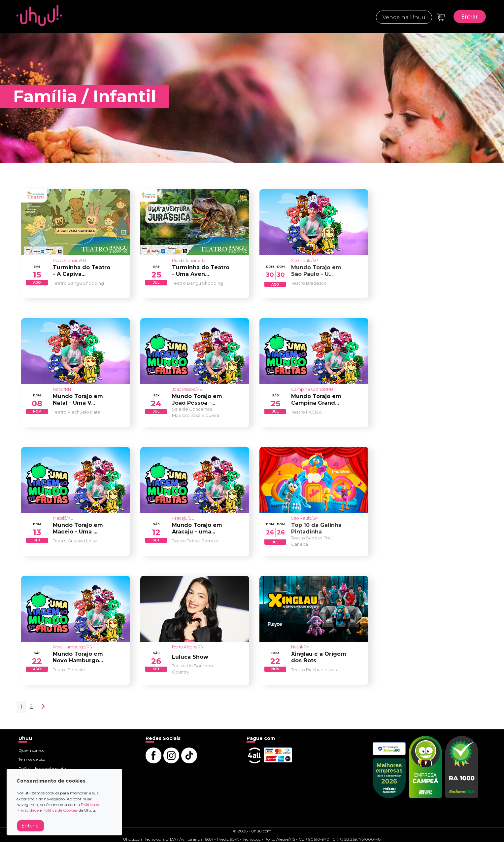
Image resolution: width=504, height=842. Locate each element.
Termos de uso (32, 759)
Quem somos (31, 750)
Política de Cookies (60, 810)
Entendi (31, 826)
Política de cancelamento (42, 769)
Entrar (470, 17)
